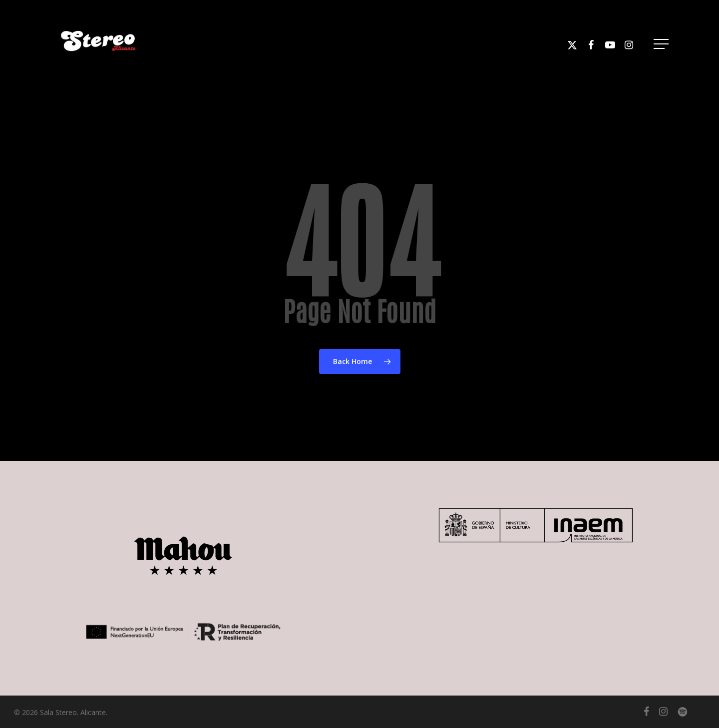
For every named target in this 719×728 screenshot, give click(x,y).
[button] (662, 44)
